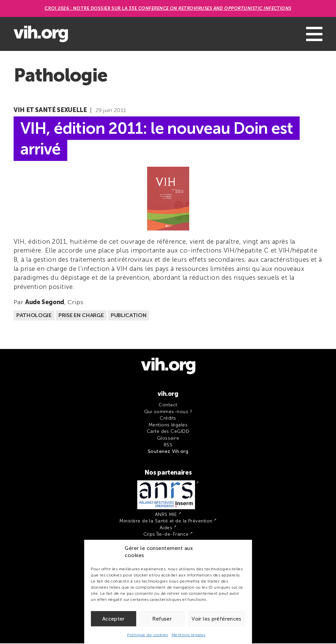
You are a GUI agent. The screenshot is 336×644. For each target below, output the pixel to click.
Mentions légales (189, 635)
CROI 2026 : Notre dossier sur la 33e (168, 8)
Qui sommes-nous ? (168, 412)
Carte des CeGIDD (168, 432)
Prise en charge (81, 316)
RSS (168, 446)
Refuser (162, 619)
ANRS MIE (166, 515)
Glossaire (168, 439)
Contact (168, 406)
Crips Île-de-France (166, 535)
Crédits (168, 419)
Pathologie (34, 316)
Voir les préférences (217, 619)
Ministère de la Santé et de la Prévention (166, 522)
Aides (166, 528)
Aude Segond (45, 303)
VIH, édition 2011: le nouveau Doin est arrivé (161, 139)
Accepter (113, 619)
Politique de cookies (148, 635)
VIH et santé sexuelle (50, 110)
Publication (129, 316)
